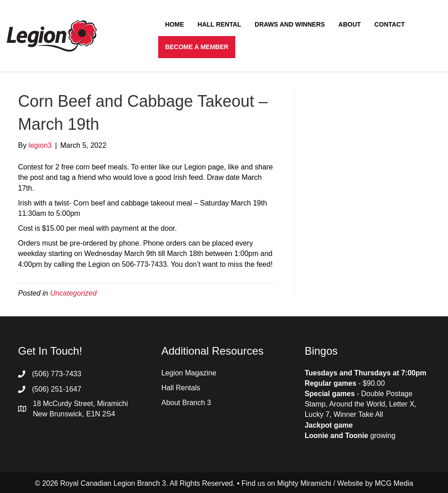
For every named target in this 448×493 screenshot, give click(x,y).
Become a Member (197, 47)
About (350, 24)
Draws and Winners (290, 24)
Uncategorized (73, 293)
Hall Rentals (181, 388)
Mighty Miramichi (304, 483)
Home (174, 24)
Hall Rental (219, 24)
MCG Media (394, 483)
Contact (390, 24)
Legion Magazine (189, 373)
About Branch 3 (186, 403)
